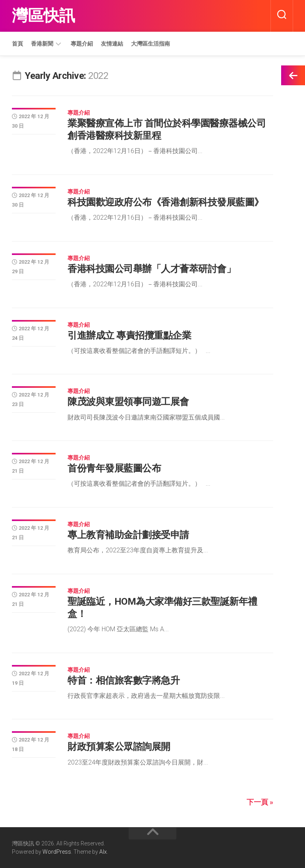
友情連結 (112, 44)
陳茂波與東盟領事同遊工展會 (128, 402)
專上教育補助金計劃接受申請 (128, 535)
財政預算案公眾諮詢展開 (119, 747)
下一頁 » (260, 802)
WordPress (57, 852)
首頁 (17, 44)
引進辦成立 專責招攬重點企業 (129, 335)
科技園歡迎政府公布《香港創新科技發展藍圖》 (166, 202)
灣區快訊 (43, 16)
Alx (103, 852)
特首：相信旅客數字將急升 (124, 680)
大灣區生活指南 (151, 44)
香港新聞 (42, 44)
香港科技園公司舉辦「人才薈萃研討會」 (152, 269)
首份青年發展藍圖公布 (114, 468)
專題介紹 (82, 44)
